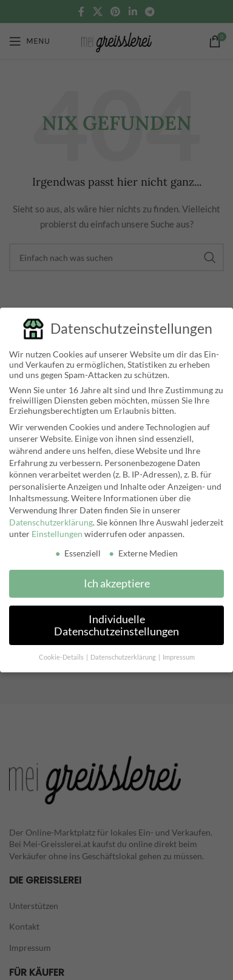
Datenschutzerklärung (51, 520)
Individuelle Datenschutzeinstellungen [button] (116, 623)
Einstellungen (57, 532)
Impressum (179, 655)
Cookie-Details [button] (62, 655)
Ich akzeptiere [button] (117, 582)
